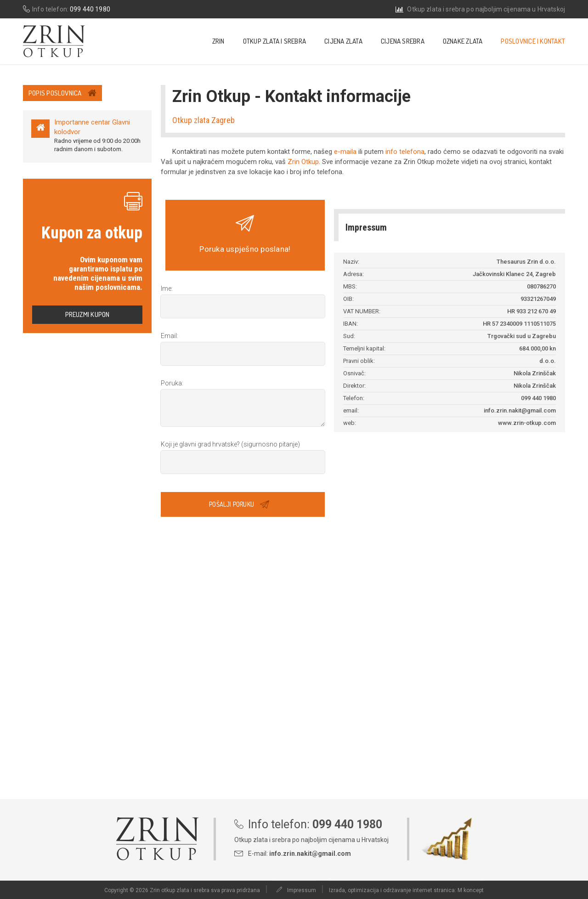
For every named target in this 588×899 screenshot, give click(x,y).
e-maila (345, 152)
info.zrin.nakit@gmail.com (310, 854)
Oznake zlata (463, 41)
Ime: (167, 288)
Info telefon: (67, 9)
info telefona (405, 152)
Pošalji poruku (239, 504)
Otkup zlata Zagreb (204, 120)
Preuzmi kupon (88, 314)
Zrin (218, 41)
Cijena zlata (343, 41)
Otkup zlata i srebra (275, 41)
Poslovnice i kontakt (533, 41)
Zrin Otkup (303, 162)
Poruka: (172, 383)
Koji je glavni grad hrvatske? (230, 444)
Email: (170, 336)
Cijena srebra (403, 41)
